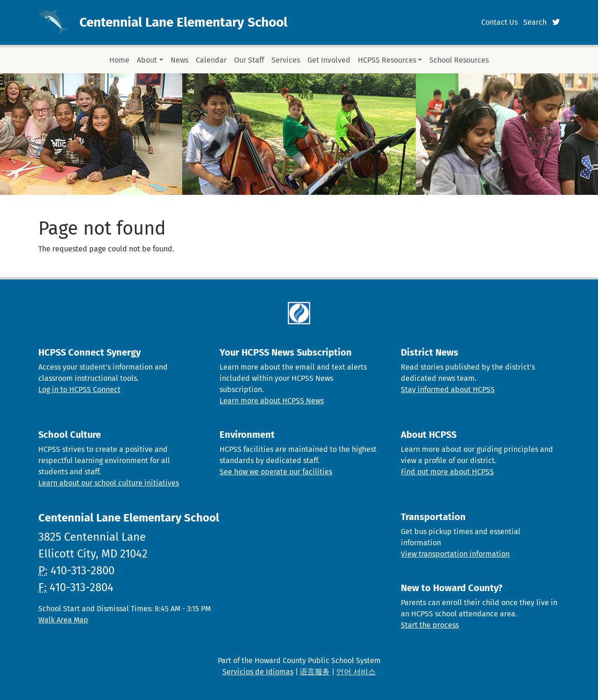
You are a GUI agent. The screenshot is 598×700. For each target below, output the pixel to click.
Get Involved (329, 60)
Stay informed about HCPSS (448, 389)
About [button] (147, 60)
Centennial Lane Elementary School (183, 22)
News (179, 60)
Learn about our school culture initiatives (109, 483)
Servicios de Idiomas (258, 672)
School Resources (459, 60)
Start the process (430, 625)
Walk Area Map (63, 620)
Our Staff (249, 60)
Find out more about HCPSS (447, 472)
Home (119, 60)
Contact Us (499, 22)
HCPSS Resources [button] (387, 60)
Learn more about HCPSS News (272, 401)
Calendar (211, 60)
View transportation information (455, 554)
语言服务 (315, 672)
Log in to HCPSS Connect (79, 389)
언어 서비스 (356, 672)
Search (535, 22)
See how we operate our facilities (276, 472)
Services (286, 60)
